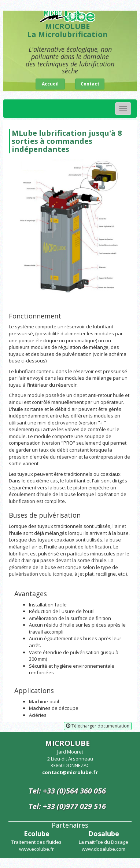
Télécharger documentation (98, 726)
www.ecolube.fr (36, 849)
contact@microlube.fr (70, 772)
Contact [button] (90, 84)
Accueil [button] (50, 84)
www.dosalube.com (104, 849)
